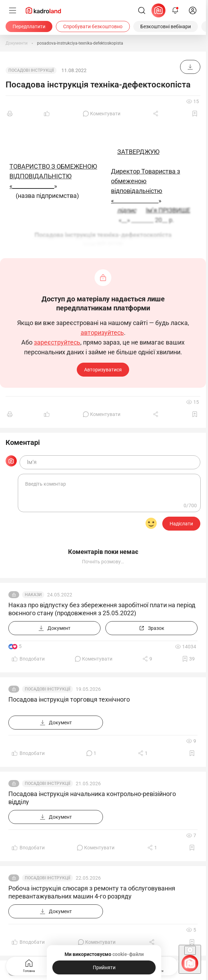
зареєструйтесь (57, 342)
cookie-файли (128, 954)
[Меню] (13, 10)
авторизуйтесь (102, 333)
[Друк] (10, 114)
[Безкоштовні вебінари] (166, 26)
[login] (193, 10)
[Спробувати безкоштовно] (93, 26)
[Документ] (190, 67)
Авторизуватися (103, 370)
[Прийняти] (104, 967)
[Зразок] (151, 628)
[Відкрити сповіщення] (175, 10)
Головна (29, 965)
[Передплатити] (29, 26)
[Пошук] (142, 10)
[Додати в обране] (195, 114)
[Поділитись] (156, 114)
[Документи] (17, 43)
